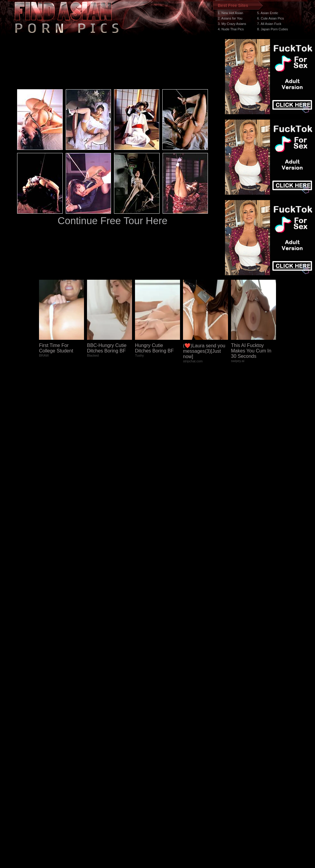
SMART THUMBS (168, 755)
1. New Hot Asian (230, 13)
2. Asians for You (230, 18)
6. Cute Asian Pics (270, 18)
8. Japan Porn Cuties (273, 29)
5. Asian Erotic (268, 13)
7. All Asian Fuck (269, 24)
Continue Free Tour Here (112, 221)
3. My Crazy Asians (232, 24)
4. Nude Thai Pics (231, 29)
